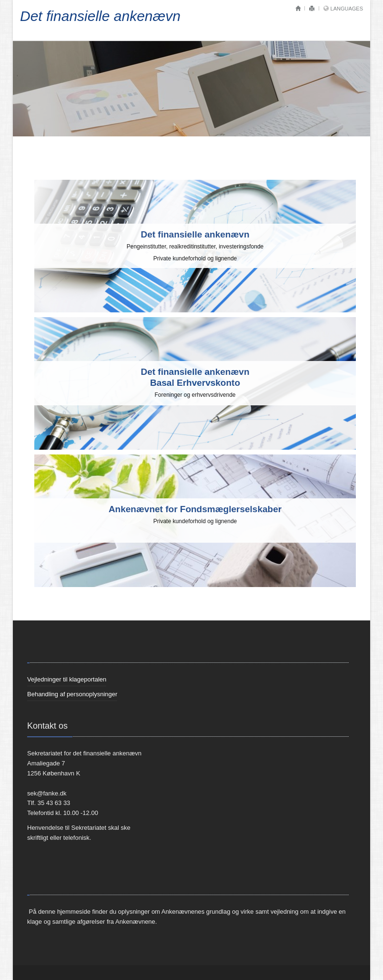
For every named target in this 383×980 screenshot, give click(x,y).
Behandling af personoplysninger (72, 694)
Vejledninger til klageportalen (67, 679)
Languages (347, 9)
